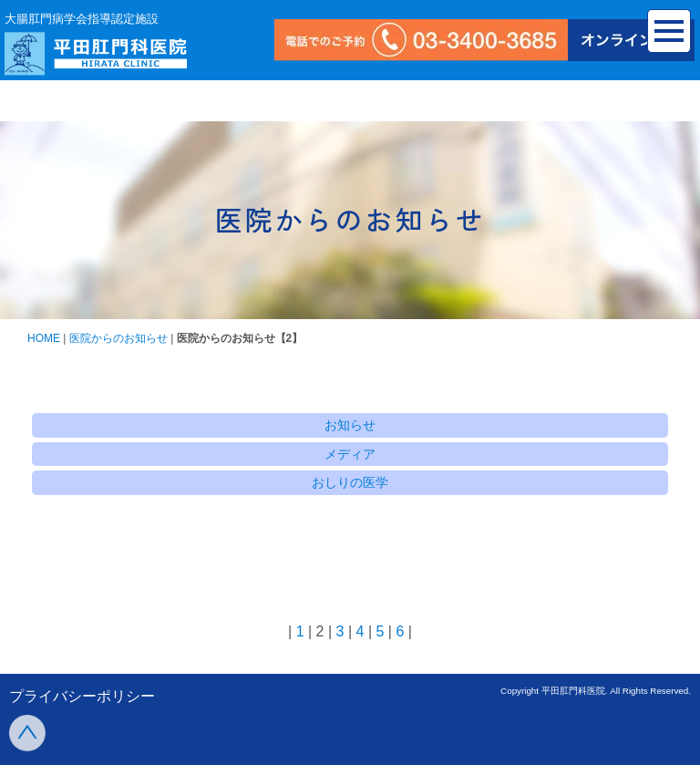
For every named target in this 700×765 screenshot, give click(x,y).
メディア (350, 454)
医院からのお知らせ (118, 338)
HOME (44, 338)
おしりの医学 (350, 482)
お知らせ (350, 425)
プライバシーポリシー (82, 696)
